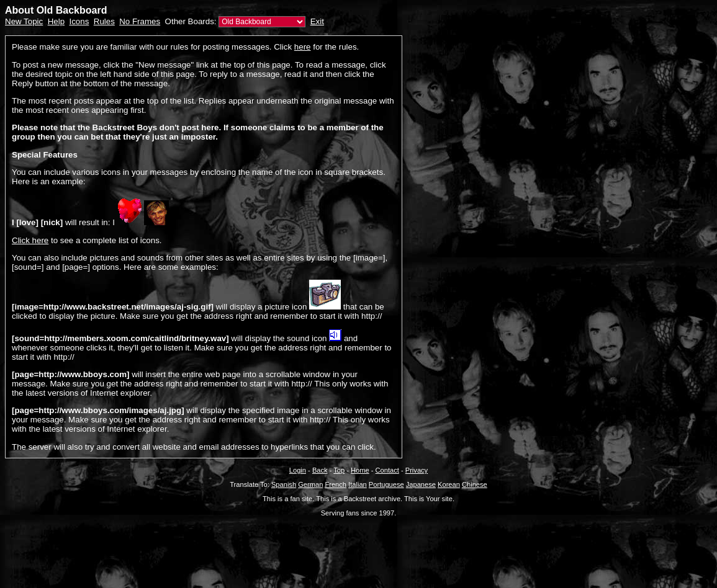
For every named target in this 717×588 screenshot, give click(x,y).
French (336, 484)
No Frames (140, 21)
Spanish (284, 484)
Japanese (421, 484)
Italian (358, 484)
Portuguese (386, 484)
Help (56, 21)
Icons (79, 21)
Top (339, 470)
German (310, 484)
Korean (449, 484)
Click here (30, 240)
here (303, 47)
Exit (317, 21)
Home (360, 470)
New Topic (24, 21)
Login (298, 470)
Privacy (417, 470)
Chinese (475, 484)
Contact (387, 470)
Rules (104, 21)
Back (320, 470)
